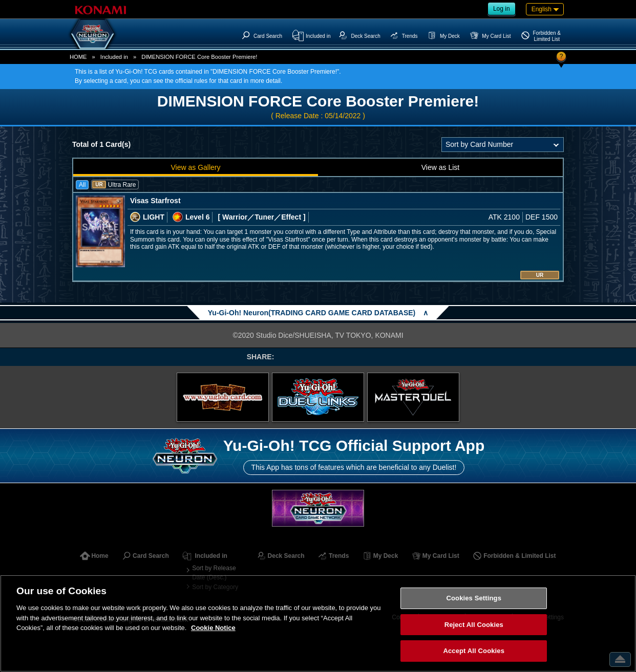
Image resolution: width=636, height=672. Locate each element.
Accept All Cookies (474, 651)
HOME (78, 57)
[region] (318, 623)
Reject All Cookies (474, 625)
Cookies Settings (474, 598)
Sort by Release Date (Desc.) (214, 573)
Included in (114, 57)
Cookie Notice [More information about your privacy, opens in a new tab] (213, 628)
